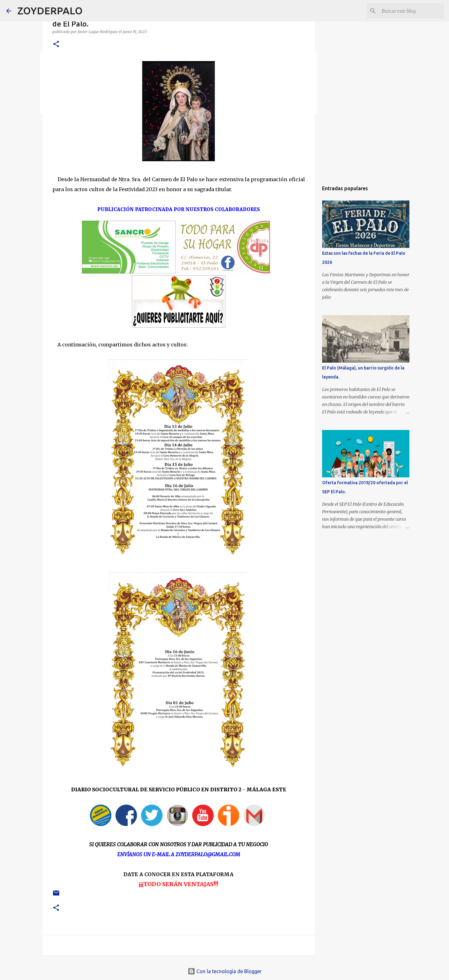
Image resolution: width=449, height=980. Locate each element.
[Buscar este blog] (411, 11)
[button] (56, 44)
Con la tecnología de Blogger (225, 971)
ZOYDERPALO (50, 11)
